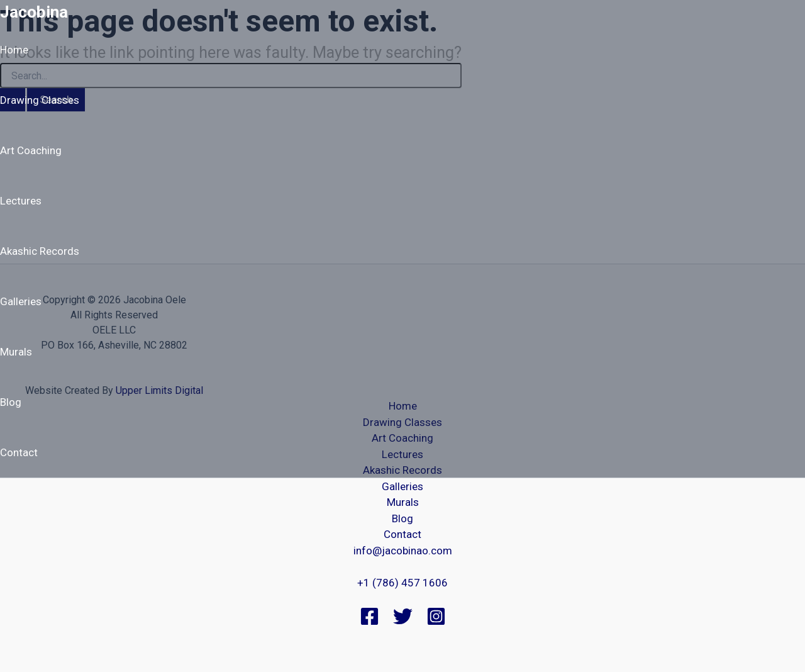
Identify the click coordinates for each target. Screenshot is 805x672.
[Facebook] (369, 622)
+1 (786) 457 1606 (402, 583)
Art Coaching (31, 150)
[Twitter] (403, 622)
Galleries (21, 301)
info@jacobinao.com (403, 551)
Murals (16, 352)
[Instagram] (436, 622)
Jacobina (34, 12)
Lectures (21, 201)
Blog (11, 402)
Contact (19, 452)
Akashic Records (40, 251)
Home (14, 50)
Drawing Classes (40, 100)
